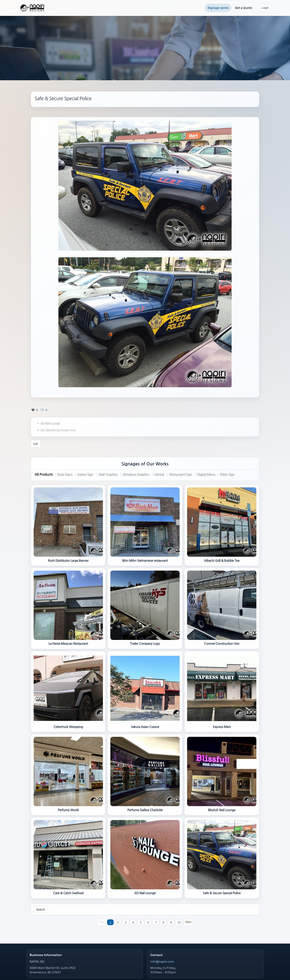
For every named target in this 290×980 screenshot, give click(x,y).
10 (179, 923)
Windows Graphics (136, 474)
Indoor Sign (85, 474)
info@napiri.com (162, 962)
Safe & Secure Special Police (63, 98)
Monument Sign (181, 474)
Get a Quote (244, 8)
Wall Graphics (108, 474)
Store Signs (65, 474)
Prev (101, 922)
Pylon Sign (227, 474)
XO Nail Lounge (48, 424)
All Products (44, 474)
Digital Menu (206, 474)
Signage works (218, 8)
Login (265, 8)
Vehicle (159, 474)
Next (188, 922)
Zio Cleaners (56, 430)
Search (40, 909)
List (35, 444)
